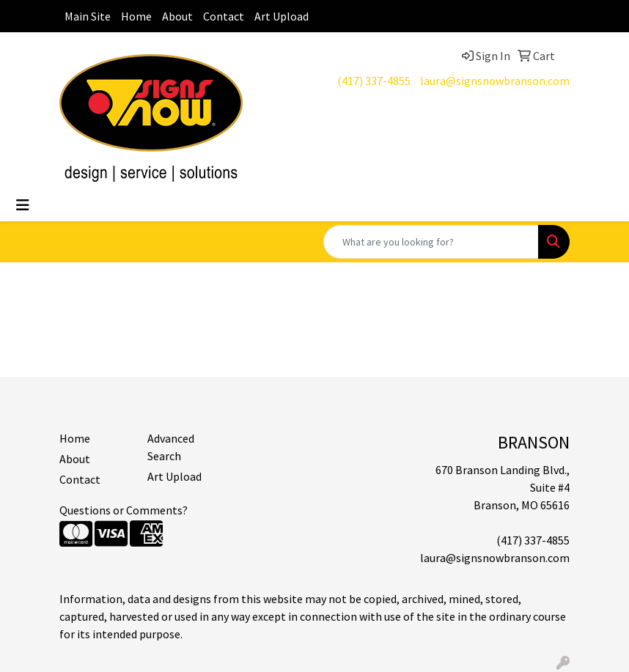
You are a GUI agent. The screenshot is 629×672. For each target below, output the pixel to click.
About (177, 16)
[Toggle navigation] (23, 205)
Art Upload (282, 16)
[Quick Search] (431, 242)
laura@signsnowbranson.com (495, 81)
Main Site (88, 16)
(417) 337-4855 (374, 81)
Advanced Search (171, 447)
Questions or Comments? (124, 510)
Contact (224, 16)
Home (136, 16)
